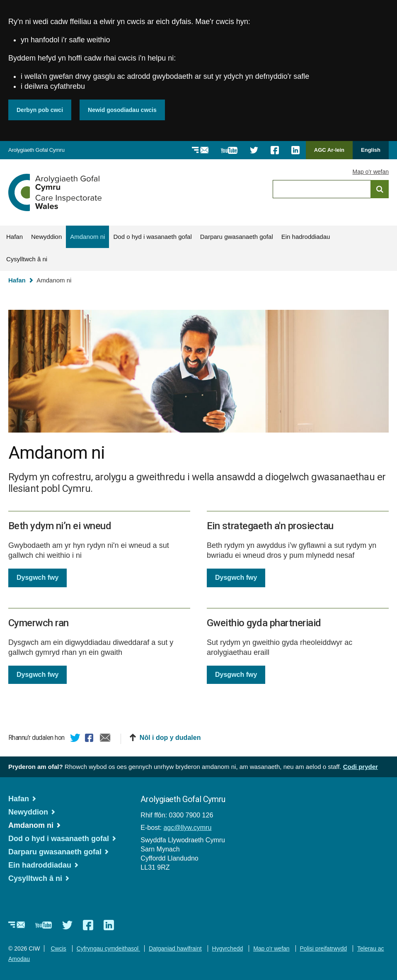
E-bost (105, 739)
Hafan (15, 237)
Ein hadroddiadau (306, 237)
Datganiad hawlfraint (175, 948)
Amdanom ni (87, 237)
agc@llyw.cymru (187, 827)
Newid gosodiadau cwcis (122, 110)
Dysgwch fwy (38, 578)
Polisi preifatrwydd (324, 948)
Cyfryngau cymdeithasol (108, 948)
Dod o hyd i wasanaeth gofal (152, 237)
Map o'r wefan (371, 172)
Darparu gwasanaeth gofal (237, 237)
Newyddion (46, 237)
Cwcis (58, 948)
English (371, 150)
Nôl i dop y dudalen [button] (170, 737)
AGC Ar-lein (332, 153)
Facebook (90, 739)
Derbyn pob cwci (40, 110)
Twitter (75, 739)
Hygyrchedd (228, 948)
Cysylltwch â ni (27, 259)
